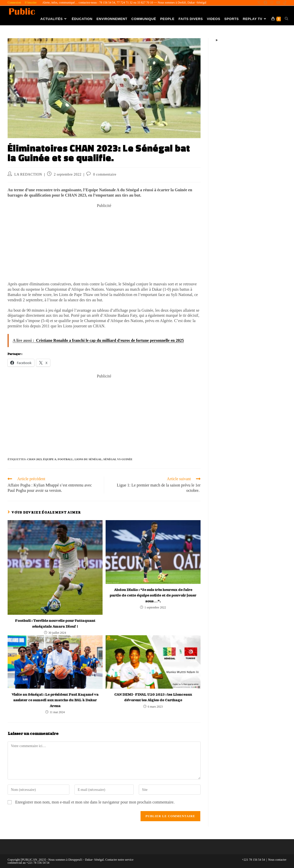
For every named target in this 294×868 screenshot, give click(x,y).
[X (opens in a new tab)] (259, 3)
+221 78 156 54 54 (254, 860)
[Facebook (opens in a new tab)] (265, 3)
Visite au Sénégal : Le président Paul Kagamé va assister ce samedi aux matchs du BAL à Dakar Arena (55, 700)
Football (65, 459)
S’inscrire (31, 3)
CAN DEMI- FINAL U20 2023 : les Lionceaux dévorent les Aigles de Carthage (153, 697)
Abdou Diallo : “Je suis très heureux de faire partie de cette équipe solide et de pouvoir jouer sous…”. (153, 595)
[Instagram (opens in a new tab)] (272, 3)
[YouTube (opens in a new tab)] (278, 3)
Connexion (14, 3)
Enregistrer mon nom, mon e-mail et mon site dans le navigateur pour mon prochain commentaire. (95, 802)
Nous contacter (277, 860)
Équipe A (50, 459)
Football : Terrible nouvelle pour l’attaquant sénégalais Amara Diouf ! (55, 623)
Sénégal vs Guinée (118, 459)
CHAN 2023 (34, 459)
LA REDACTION (28, 174)
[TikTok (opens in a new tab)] (284, 3)
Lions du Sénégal (88, 459)
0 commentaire (105, 174)
